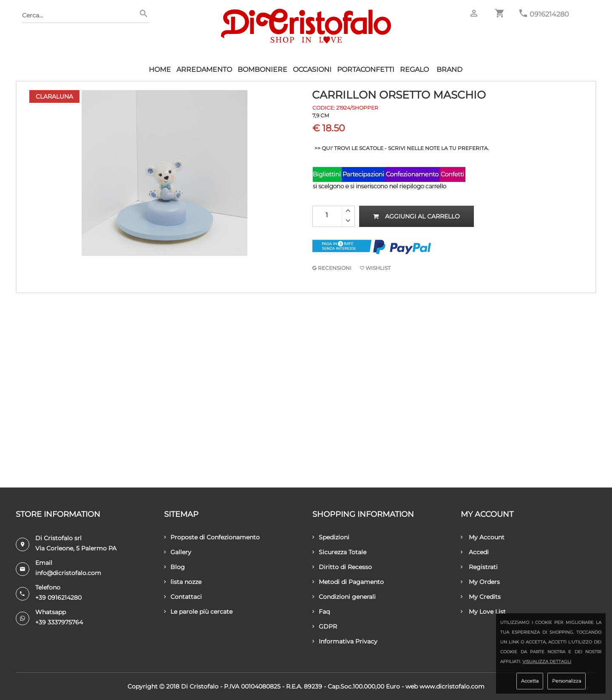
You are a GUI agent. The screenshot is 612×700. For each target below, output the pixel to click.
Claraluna (54, 96)
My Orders (480, 582)
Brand (449, 69)
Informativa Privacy (345, 641)
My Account (483, 537)
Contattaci (183, 597)
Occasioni (312, 69)
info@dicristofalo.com (68, 573)
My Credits (481, 597)
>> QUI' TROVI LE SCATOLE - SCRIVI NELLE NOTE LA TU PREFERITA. (402, 148)
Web (412, 686)
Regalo (414, 69)
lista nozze (183, 582)
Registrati (479, 567)
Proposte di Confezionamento (212, 537)
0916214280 (549, 14)
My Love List (483, 612)
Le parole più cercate (198, 612)
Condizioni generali (344, 597)
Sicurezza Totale (339, 552)
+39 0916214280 (58, 598)
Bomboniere (262, 69)
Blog (174, 567)
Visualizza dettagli (547, 662)
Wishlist (375, 268)
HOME (160, 69)
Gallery (178, 552)
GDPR (325, 626)
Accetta (530, 681)
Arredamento (204, 69)
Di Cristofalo (200, 686)
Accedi (475, 552)
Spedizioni (331, 537)
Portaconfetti (366, 69)
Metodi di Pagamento (348, 582)
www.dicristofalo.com (452, 686)
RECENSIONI (332, 268)
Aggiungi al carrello (416, 216)
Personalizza (567, 681)
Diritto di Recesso (342, 567)
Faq (321, 612)
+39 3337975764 (59, 622)
